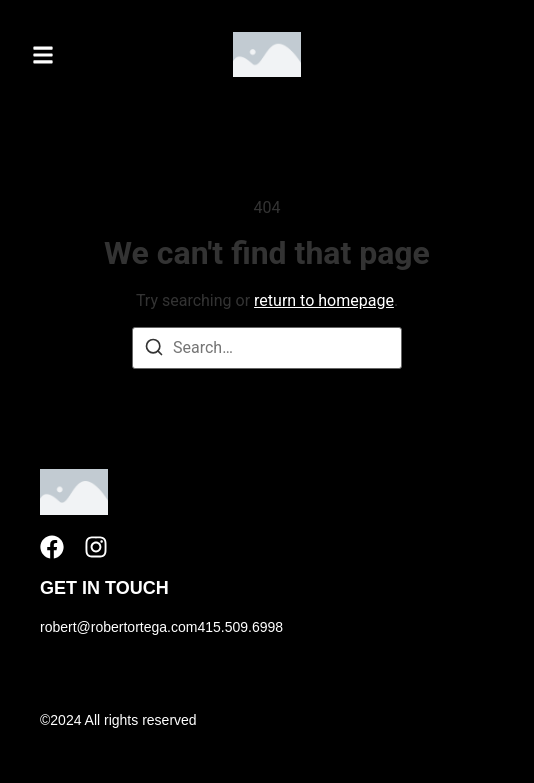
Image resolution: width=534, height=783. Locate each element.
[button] (43, 54)
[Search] (154, 350)
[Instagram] (96, 547)
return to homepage (324, 300)
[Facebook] (52, 547)
